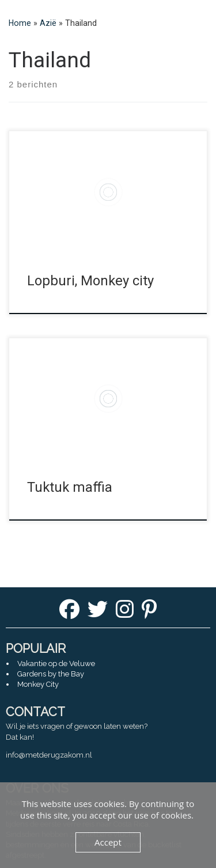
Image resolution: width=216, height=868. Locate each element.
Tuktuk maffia (70, 487)
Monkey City (38, 684)
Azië (48, 23)
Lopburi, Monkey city (90, 281)
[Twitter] (98, 613)
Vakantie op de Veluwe (56, 664)
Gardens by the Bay (51, 674)
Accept (108, 842)
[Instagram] (125, 613)
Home (20, 23)
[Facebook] (69, 613)
